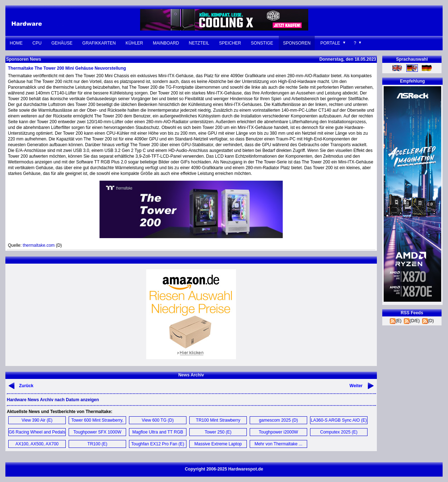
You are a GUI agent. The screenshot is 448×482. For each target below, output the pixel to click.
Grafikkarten (99, 43)
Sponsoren (297, 43)
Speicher (230, 43)
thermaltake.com (39, 245)
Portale (330, 43)
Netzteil (199, 43)
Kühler (135, 43)
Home (16, 43)
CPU (37, 43)
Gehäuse (62, 43)
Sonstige (262, 43)
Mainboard (166, 43)
